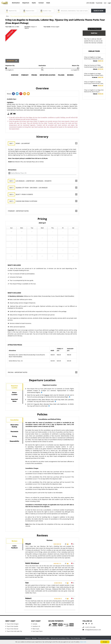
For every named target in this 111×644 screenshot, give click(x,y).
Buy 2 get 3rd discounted (95, 29)
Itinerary (26, 76)
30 (22, 232)
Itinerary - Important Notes (18, 211)
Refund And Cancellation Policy (60, 638)
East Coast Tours (37, 631)
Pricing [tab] (14, 442)
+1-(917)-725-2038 (89, 627)
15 (42, 244)
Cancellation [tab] (16, 421)
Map (42, 70)
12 (11, 244)
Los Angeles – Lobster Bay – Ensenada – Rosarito (31, 181)
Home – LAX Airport (20, 143)
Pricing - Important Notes (18, 372)
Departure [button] (26, 3)
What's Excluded (14, 293)
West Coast (35, 629)
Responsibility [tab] (16, 449)
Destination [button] (16, 3)
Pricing (38, 76)
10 (63, 238)
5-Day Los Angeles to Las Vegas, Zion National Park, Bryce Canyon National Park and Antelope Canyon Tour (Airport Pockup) (94, 91)
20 (22, 251)
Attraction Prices (15, 345)
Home (7, 16)
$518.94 (98, 69)
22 (42, 251)
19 (11, 251)
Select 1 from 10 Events (22, 194)
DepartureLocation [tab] (15, 388)
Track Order (99, 3)
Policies (72, 76)
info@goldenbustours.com (92, 630)
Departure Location (55, 76)
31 (32, 232)
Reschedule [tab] (15, 436)
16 (53, 244)
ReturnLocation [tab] (14, 396)
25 (73, 251)
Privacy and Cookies (44, 638)
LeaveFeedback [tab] (14, 549)
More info (83, 642)
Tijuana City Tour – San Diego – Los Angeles (29, 188)
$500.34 (98, 61)
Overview (13, 76)
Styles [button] (34, 3)
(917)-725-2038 (90, 3)
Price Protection (75, 638)
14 (32, 244)
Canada (34, 624)
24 (63, 251)
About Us (28, 638)
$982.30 (98, 77)
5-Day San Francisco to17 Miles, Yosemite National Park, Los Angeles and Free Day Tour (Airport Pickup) (94, 66)
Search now (98, 11)
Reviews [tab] (14, 542)
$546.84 (98, 86)
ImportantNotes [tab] (15, 405)
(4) (16, 61)
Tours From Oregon (12, 624)
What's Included (14, 265)
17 (63, 244)
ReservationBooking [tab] (15, 428)
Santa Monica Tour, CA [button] (19, 173)
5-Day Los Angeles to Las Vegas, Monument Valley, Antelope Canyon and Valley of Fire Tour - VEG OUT (94, 74)
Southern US (36, 626)
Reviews (42, 81)
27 (22, 257)
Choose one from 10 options (24, 201)
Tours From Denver (12, 629)
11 (73, 238)
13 (22, 244)
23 (53, 251)
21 (32, 251)
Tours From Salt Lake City (14, 631)
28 (32, 257)
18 (73, 244)
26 (11, 257)
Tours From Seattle (12, 626)
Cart (105, 3)
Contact (41, 3)
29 (11, 232)
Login (109, 3)
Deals (48, 3)
